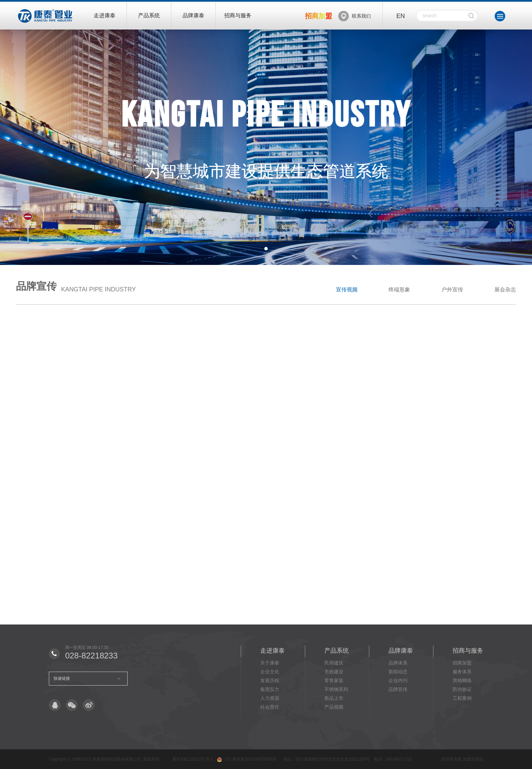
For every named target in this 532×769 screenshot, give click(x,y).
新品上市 (334, 698)
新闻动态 (398, 672)
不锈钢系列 (336, 689)
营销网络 (462, 680)
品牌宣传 (398, 689)
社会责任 (270, 707)
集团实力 (270, 689)
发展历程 (270, 680)
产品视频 (334, 707)
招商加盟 (462, 663)
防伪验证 (462, 689)
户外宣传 (452, 290)
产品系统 (149, 15)
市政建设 (334, 672)
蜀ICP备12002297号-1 (193, 759)
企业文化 (270, 672)
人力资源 (270, 698)
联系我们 (361, 16)
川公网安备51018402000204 (250, 759)
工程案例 (462, 698)
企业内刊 (398, 680)
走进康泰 (104, 15)
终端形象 (399, 290)
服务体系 (462, 672)
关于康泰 (270, 663)
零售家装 (334, 680)
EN (401, 16)
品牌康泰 (193, 15)
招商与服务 (238, 15)
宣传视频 (347, 290)
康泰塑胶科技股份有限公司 (117, 759)
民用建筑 (334, 663)
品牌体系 (398, 663)
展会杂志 (505, 290)
